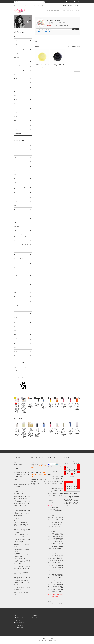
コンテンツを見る (40, 5)
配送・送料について (19, 618)
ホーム (15, 5)
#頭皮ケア (45, 32)
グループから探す (31, 5)
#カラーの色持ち (39, 32)
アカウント (69, 2)
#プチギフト (50, 32)
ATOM (18, 630)
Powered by (47, 640)
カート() (77, 2)
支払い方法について (19, 615)
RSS (15, 630)
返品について (17, 620)
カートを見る (34, 615)
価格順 (75, 46)
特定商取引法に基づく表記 (20, 623)
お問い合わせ (76, 5)
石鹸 (38, 38)
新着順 (79, 46)
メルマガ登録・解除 (67, 5)
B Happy (16, 370)
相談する (76, 29)
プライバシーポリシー (19, 625)
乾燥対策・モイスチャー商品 (20, 367)
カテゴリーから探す (22, 5)
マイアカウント (34, 613)
